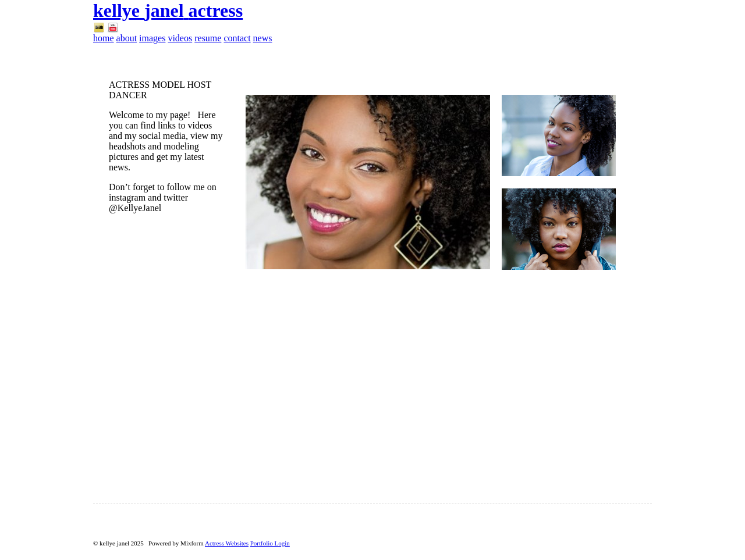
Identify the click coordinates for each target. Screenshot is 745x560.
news (263, 38)
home (104, 38)
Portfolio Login (270, 543)
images (152, 38)
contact (237, 38)
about (127, 38)
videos (180, 38)
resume (208, 38)
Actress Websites (227, 543)
